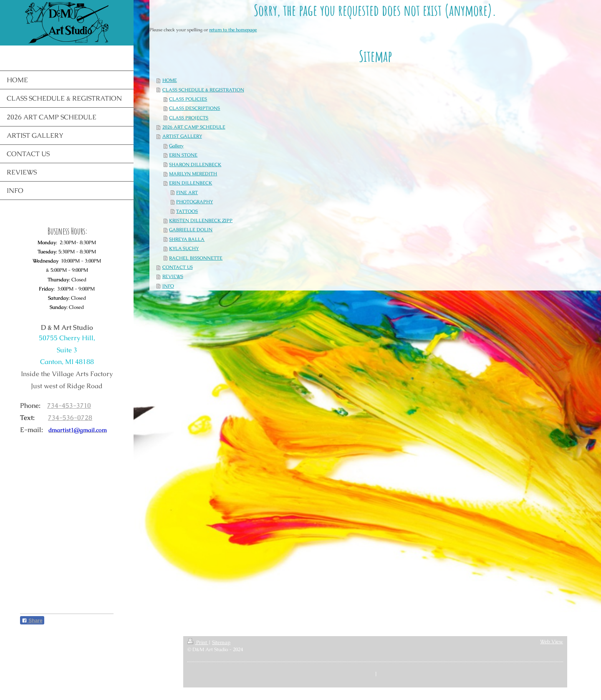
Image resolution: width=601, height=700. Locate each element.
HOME (170, 80)
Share (32, 621)
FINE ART (187, 192)
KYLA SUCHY (184, 248)
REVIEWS (173, 276)
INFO (168, 286)
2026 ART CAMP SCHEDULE (194, 127)
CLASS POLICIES (188, 99)
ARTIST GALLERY (182, 136)
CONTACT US (178, 267)
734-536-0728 (70, 418)
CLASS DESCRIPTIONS (194, 108)
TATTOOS (187, 211)
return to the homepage (233, 30)
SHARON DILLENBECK (195, 164)
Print (198, 642)
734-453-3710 (69, 406)
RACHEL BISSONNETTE (196, 258)
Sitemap (221, 642)
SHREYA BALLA (187, 239)
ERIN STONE (183, 155)
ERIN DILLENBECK (191, 183)
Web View (552, 642)
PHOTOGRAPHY (194, 202)
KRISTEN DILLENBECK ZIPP (201, 220)
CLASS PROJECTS (189, 118)
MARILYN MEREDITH (193, 174)
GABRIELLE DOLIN (191, 230)
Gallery (176, 146)
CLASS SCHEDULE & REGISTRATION (203, 90)
